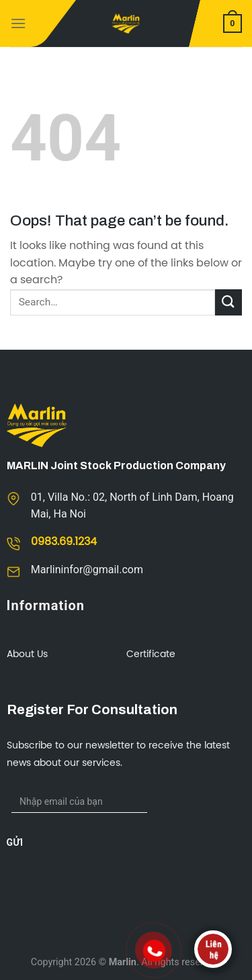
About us (27, 655)
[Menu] (18, 23)
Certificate (151, 655)
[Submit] (228, 302)
